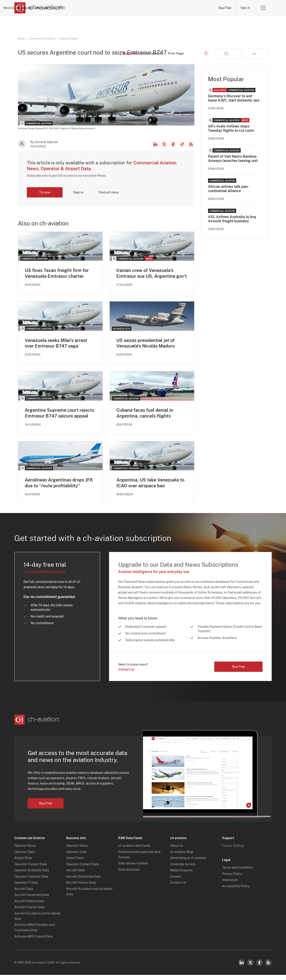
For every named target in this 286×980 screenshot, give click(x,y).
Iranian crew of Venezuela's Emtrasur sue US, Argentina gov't (152, 278)
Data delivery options (133, 869)
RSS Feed (191, 149)
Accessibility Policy (236, 891)
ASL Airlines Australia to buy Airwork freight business (232, 224)
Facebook (173, 149)
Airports (174, 8)
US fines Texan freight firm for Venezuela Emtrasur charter (57, 278)
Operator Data (24, 857)
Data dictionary (129, 875)
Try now (45, 197)
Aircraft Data (24, 894)
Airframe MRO (199, 8)
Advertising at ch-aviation (188, 863)
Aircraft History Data (29, 906)
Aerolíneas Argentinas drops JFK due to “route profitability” (59, 488)
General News (69, 39)
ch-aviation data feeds (134, 851)
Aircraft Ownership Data (32, 900)
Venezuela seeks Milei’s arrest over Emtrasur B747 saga (56, 348)
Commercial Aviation (42, 39)
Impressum (230, 885)
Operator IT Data (26, 888)
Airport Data (23, 863)
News (92, 8)
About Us (177, 851)
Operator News (25, 851)
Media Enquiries (181, 876)
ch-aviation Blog (182, 857)
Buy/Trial (225, 8)
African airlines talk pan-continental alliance (228, 193)
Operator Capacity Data (31, 882)
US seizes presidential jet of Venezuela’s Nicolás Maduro (146, 348)
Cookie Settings (233, 851)
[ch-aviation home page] (39, 8)
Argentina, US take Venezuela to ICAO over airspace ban (150, 488)
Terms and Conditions (237, 873)
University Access (183, 869)
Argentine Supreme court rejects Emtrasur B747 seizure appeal (59, 418)
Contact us (126, 675)
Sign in (245, 8)
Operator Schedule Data (32, 876)
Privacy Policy (232, 879)
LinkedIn (155, 149)
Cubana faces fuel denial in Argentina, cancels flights (145, 418)
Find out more (109, 197)
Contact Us (178, 888)
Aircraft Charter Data (29, 912)
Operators (112, 8)
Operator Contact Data (31, 869)
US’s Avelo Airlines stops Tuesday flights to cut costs (231, 133)
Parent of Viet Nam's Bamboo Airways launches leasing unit (233, 163)
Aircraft (154, 8)
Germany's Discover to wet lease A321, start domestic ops (234, 103)
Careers (176, 882)
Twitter (250, 968)
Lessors (134, 8)
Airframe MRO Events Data (34, 942)
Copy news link (182, 149)
